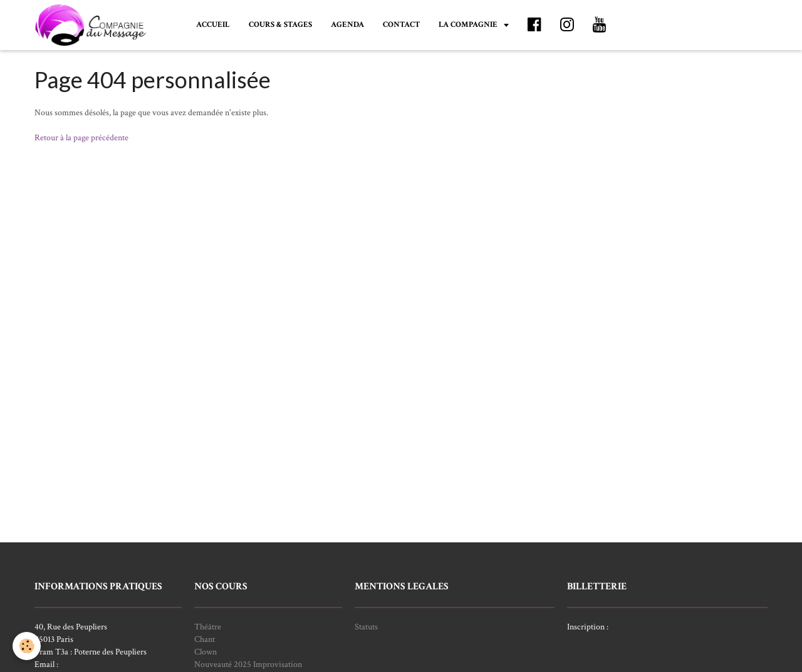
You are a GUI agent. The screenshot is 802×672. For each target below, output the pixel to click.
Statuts (366, 627)
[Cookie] (27, 646)
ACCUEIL (213, 24)
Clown (206, 652)
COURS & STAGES (280, 24)
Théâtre (208, 627)
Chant (205, 639)
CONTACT (401, 24)
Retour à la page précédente (81, 138)
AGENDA (347, 24)
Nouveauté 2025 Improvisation (248, 664)
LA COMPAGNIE (469, 24)
